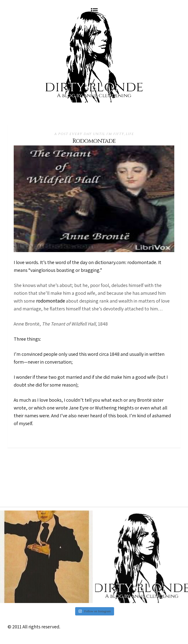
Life (130, 134)
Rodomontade (94, 141)
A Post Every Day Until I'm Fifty (89, 134)
